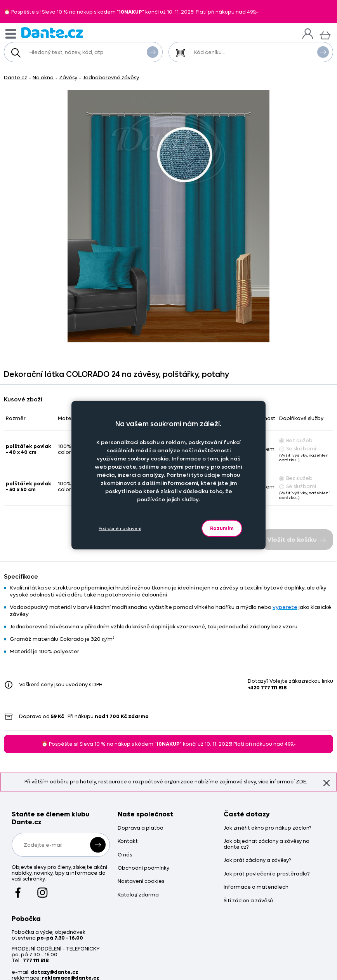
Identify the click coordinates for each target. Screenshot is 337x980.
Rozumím (222, 528)
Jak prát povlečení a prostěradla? (267, 874)
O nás (125, 855)
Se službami (298, 449)
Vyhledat (153, 52)
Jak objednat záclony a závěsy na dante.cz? (267, 844)
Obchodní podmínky (143, 868)
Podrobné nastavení (120, 528)
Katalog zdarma (138, 895)
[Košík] (325, 34)
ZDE (301, 782)
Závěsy (68, 78)
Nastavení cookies (141, 881)
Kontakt (128, 841)
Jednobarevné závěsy (111, 78)
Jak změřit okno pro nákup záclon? (267, 828)
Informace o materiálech (256, 887)
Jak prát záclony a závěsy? (257, 861)
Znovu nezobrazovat (327, 783)
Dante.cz (16, 78)
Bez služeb (296, 440)
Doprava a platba (141, 828)
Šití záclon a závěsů (248, 901)
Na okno (43, 78)
